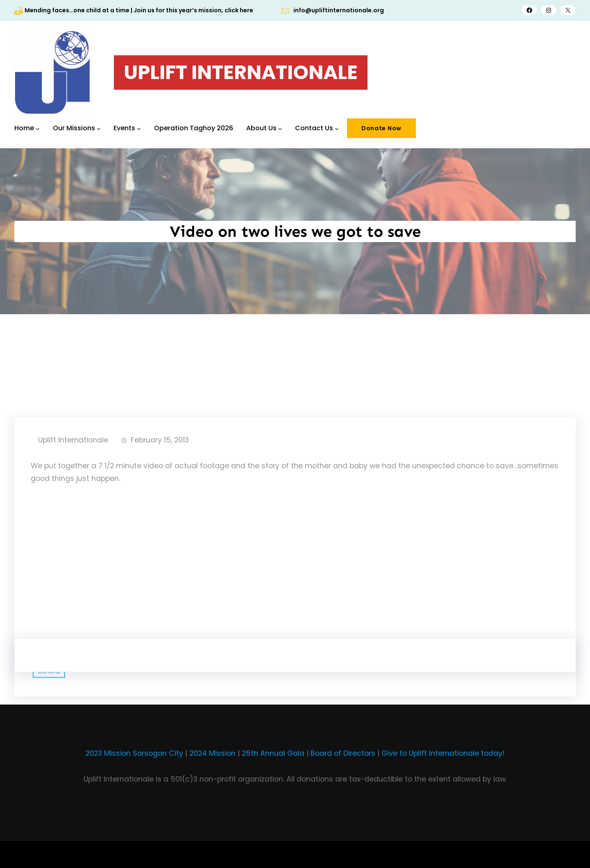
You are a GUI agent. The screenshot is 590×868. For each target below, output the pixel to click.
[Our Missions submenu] (99, 128)
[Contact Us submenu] (337, 128)
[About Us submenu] (280, 128)
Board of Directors (343, 753)
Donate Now (381, 128)
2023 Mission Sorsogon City (134, 753)
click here (239, 10)
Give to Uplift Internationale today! (443, 753)
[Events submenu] (139, 128)
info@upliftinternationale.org (339, 10)
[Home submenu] (38, 128)
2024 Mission (212, 753)
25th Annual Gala (273, 753)
